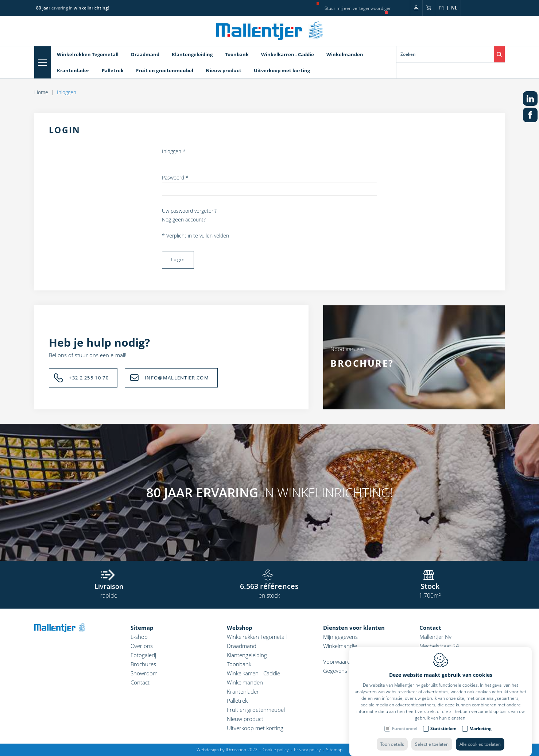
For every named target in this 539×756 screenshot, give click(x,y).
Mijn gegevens (340, 637)
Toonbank (239, 664)
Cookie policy (276, 750)
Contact (140, 682)
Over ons (142, 646)
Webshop (240, 628)
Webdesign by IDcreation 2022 (227, 750)
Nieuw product (245, 719)
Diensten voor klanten (354, 628)
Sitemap (142, 628)
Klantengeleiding (247, 655)
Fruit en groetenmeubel (256, 710)
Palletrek (237, 701)
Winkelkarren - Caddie (253, 673)
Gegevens (335, 671)
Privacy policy (307, 750)
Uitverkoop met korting (255, 728)
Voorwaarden (340, 661)
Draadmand (242, 646)
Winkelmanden (245, 682)
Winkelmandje (340, 646)
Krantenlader (243, 691)
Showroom (144, 673)
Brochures (143, 664)
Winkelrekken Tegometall (257, 637)
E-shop (139, 637)
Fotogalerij (143, 655)
